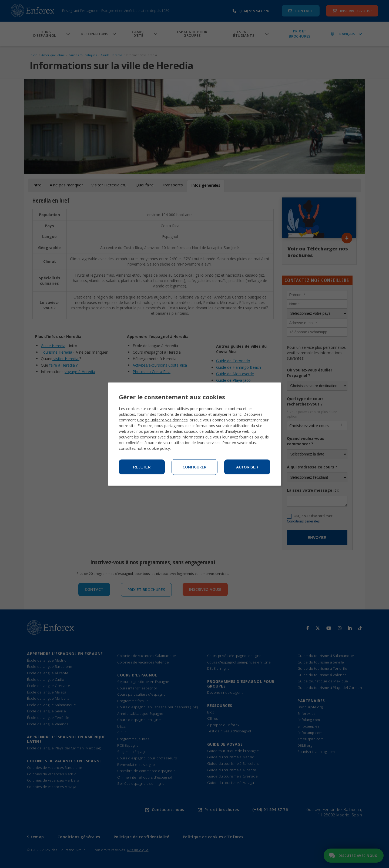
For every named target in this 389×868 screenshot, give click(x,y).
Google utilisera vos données (162, 420)
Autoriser (247, 467)
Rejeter (142, 467)
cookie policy (159, 448)
